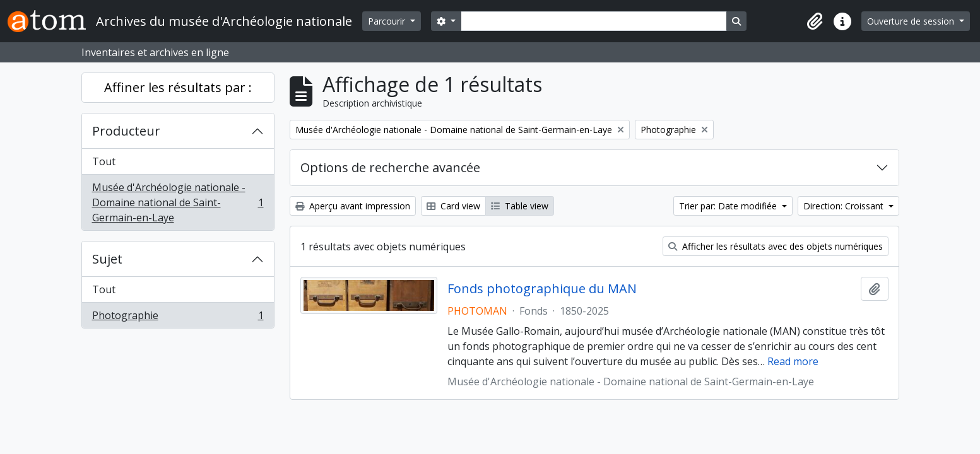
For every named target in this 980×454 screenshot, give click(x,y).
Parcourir (388, 21)
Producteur (126, 131)
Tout (104, 161)
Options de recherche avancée (390, 167)
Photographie (178, 318)
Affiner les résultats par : (178, 87)
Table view (520, 206)
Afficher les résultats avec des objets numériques (776, 246)
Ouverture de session (912, 21)
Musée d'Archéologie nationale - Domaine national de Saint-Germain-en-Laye (178, 202)
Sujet (107, 259)
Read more (793, 361)
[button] (815, 21)
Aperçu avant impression (353, 206)
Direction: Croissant (845, 206)
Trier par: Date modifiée (729, 206)
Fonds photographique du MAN (542, 289)
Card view (453, 206)
